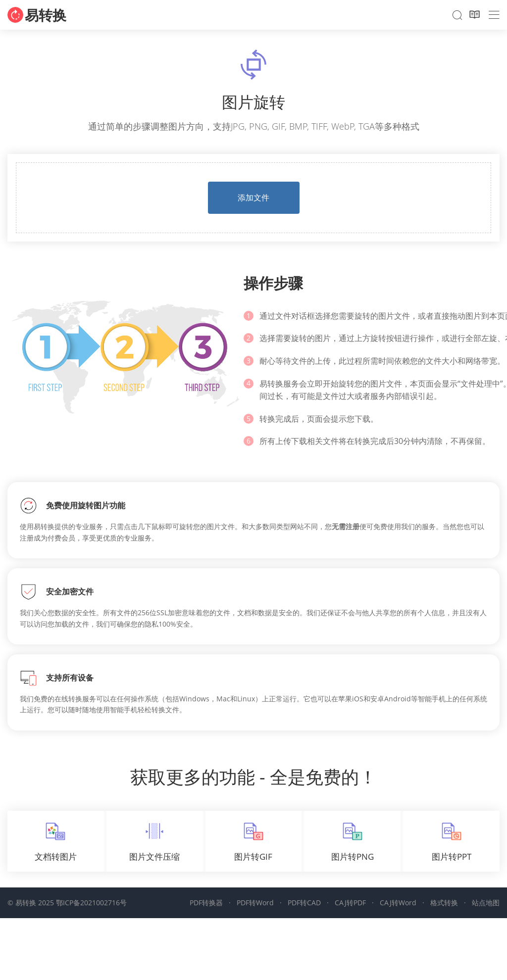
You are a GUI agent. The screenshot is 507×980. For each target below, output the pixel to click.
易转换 (46, 15)
